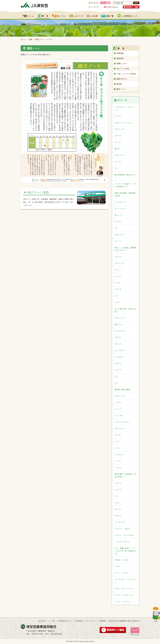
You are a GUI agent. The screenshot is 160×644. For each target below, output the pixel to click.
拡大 (108, 3)
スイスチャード (121, 202)
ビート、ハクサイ (121, 573)
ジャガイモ (119, 455)
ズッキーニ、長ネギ (122, 529)
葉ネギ (117, 149)
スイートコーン (121, 209)
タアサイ (118, 337)
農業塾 (119, 84)
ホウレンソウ (120, 318)
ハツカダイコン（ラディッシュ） (125, 108)
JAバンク (76, 16)
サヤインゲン (120, 155)
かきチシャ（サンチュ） (124, 123)
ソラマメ (118, 402)
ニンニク (118, 409)
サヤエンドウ (120, 129)
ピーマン (118, 116)
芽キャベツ (119, 215)
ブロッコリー (120, 428)
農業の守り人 (122, 79)
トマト (117, 442)
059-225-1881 (37, 634)
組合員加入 (80, 621)
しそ (116, 296)
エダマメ (118, 516)
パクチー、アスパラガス (124, 535)
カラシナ (118, 344)
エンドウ (118, 490)
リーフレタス (120, 522)
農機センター (122, 64)
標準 (103, 3)
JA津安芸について (127, 16)
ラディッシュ (120, 263)
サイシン (118, 270)
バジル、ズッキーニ (122, 602)
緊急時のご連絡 (132, 7)
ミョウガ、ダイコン (122, 542)
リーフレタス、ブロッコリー (125, 581)
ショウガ (118, 468)
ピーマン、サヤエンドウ (124, 595)
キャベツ (118, 241)
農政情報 (120, 58)
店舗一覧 (107, 16)
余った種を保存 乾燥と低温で (125, 310)
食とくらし (59, 16)
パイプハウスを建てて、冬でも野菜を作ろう (125, 185)
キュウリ (118, 222)
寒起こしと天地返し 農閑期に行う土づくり (125, 249)
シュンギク (119, 415)
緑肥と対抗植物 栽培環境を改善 (125, 194)
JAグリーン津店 (38, 192)
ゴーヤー (118, 435)
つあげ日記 (41, 621)
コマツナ (118, 136)
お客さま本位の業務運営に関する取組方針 (124, 621)
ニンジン (118, 142)
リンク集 (52, 621)
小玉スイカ (119, 235)
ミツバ (117, 448)
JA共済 (92, 16)
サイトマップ (94, 7)
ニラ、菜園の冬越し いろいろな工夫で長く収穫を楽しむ (125, 551)
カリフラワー (120, 350)
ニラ (116, 376)
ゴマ (116, 228)
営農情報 (120, 53)
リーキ (117, 302)
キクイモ (118, 289)
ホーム (28, 16)
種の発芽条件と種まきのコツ (125, 176)
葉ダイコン (119, 324)
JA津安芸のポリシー (65, 621)
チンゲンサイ (120, 331)
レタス (117, 503)
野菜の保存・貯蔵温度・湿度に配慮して (125, 475)
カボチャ (118, 363)
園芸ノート (40, 39)
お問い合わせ (112, 7)
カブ (116, 383)
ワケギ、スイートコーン (124, 589)
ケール (117, 283)
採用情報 (102, 621)
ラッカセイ (119, 357)
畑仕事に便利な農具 (122, 389)
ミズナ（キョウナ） (122, 422)
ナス (116, 168)
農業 (43, 16)
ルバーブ (118, 370)
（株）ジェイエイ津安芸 (126, 74)
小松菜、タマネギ (121, 560)
